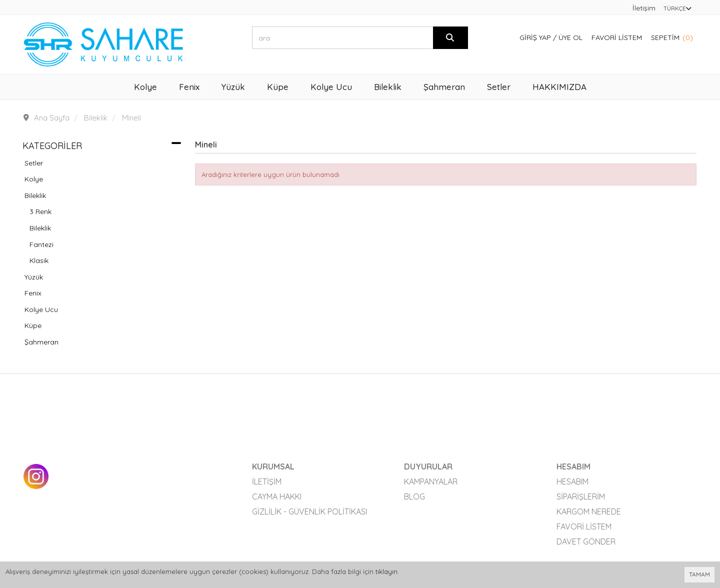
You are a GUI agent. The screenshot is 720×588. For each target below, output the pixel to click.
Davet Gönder (586, 541)
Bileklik (35, 195)
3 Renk (40, 211)
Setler (34, 163)
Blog (414, 496)
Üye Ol (570, 37)
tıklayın (386, 571)
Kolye (34, 179)
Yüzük (34, 277)
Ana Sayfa (52, 118)
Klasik (39, 260)
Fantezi (41, 244)
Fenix (33, 293)
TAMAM (699, 574)
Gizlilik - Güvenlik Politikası (309, 511)
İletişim (644, 8)
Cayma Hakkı (277, 496)
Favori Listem (617, 37)
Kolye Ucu (41, 309)
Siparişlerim (581, 496)
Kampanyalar (431, 481)
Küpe (33, 325)
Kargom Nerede (589, 511)
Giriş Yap (535, 37)
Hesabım (572, 481)
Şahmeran (41, 342)
